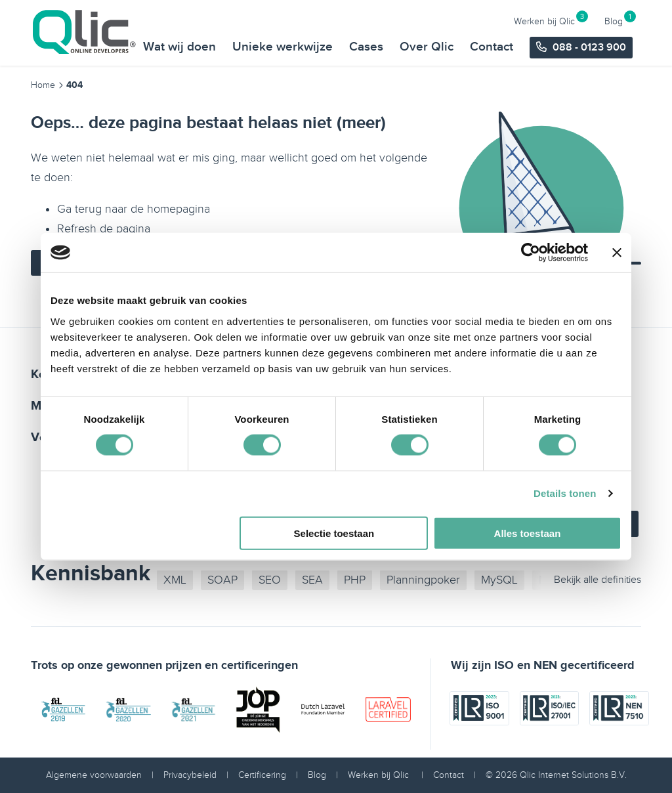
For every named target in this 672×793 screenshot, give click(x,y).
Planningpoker (423, 580)
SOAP (222, 580)
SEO (270, 580)
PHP (355, 580)
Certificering (262, 775)
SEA (312, 580)
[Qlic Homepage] (85, 32)
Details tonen (565, 493)
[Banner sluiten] (617, 253)
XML (175, 580)
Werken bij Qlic (544, 13)
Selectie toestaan (334, 533)
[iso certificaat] (479, 736)
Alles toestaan (528, 533)
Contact (493, 36)
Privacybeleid (190, 775)
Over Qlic (428, 36)
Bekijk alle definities (598, 580)
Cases (367, 36)
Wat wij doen (181, 36)
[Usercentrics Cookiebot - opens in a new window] (531, 253)
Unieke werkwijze (284, 36)
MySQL (499, 580)
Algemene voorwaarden (94, 775)
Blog (614, 13)
